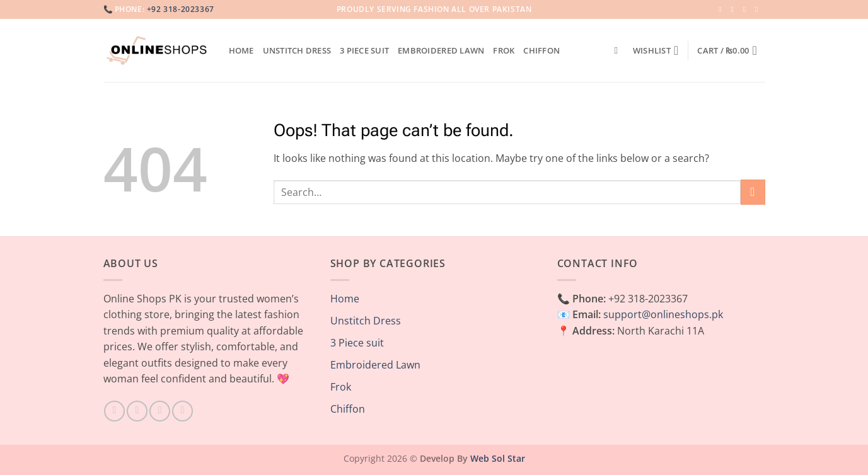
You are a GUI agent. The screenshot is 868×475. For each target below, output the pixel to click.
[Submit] (753, 192)
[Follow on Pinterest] (182, 411)
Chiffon (541, 50)
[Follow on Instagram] (735, 9)
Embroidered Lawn (441, 50)
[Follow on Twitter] (747, 9)
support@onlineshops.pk (663, 314)
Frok (504, 50)
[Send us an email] (759, 9)
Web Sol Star (498, 458)
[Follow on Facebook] (722, 9)
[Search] (619, 50)
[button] (731, 50)
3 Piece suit (364, 50)
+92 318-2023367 (181, 9)
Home (241, 50)
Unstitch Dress (297, 50)
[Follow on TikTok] (160, 411)
